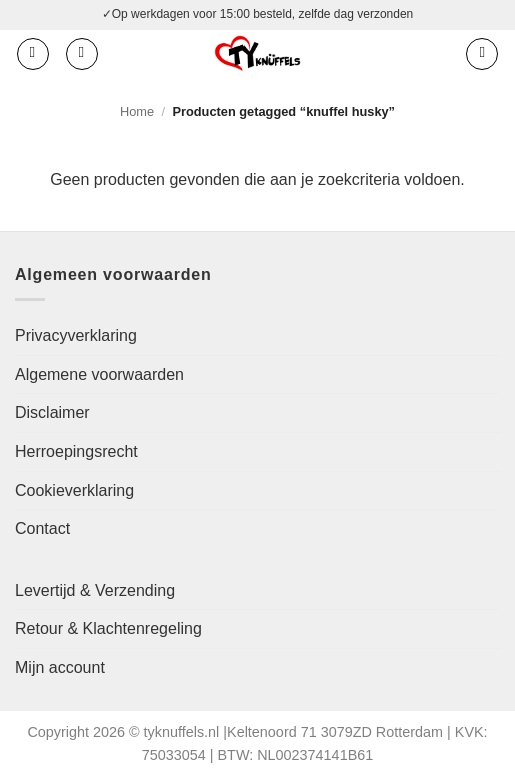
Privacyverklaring (76, 335)
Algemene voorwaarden (99, 374)
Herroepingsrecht (76, 451)
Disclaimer (52, 412)
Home (137, 111)
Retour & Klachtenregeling (108, 628)
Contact (42, 528)
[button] (33, 54)
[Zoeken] (82, 54)
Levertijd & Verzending (95, 590)
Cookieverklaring (74, 490)
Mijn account (60, 667)
